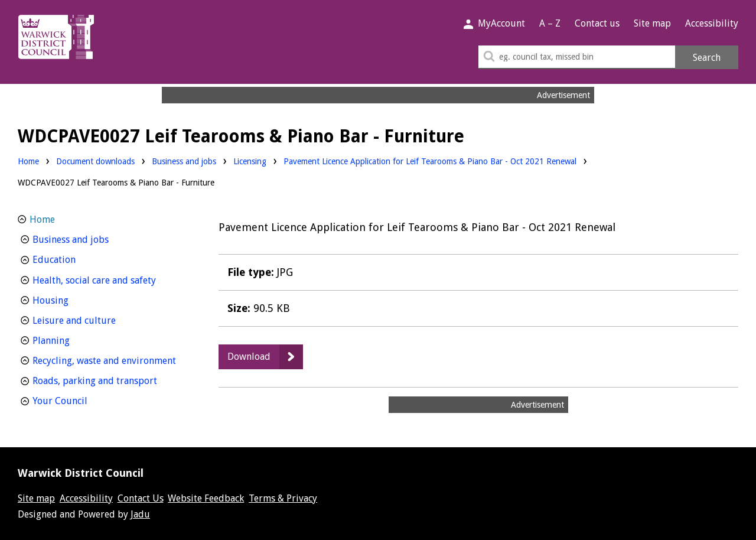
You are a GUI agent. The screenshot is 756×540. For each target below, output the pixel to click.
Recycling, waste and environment (110, 360)
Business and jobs (184, 160)
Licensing (250, 160)
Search (707, 58)
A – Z (550, 23)
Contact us (597, 23)
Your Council (82, 400)
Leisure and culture (96, 319)
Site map (652, 23)
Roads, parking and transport (110, 380)
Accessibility (712, 23)
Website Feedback (206, 498)
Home (28, 161)
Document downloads (95, 161)
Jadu (140, 514)
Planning (73, 339)
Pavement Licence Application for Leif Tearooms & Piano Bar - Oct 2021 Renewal (430, 161)
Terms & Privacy (283, 498)
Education (76, 258)
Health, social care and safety (110, 279)
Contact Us (141, 498)
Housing (72, 299)
